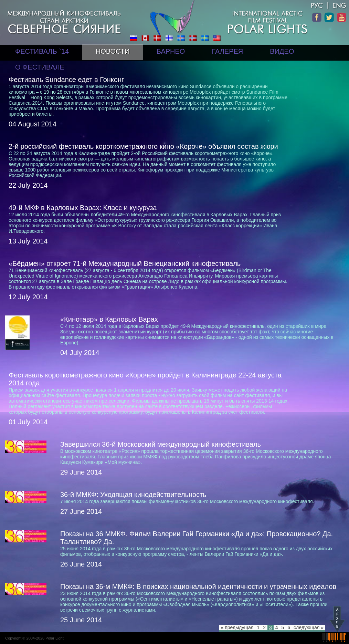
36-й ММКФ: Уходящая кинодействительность (133, 495)
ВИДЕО (282, 51)
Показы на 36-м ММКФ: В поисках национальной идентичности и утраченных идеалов (198, 586)
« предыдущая (237, 627)
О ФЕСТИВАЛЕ (40, 67)
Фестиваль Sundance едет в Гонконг (66, 80)
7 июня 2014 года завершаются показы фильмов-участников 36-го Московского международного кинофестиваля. (187, 501)
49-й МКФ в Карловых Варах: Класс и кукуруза (83, 208)
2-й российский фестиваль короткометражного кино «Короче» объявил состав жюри (143, 146)
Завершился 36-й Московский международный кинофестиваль (161, 444)
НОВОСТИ (113, 51)
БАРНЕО (171, 51)
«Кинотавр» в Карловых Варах (109, 319)
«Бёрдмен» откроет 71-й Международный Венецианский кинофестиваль (125, 263)
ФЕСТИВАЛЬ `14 (42, 51)
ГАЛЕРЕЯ (227, 51)
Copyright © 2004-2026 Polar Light (34, 638)
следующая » (309, 627)
